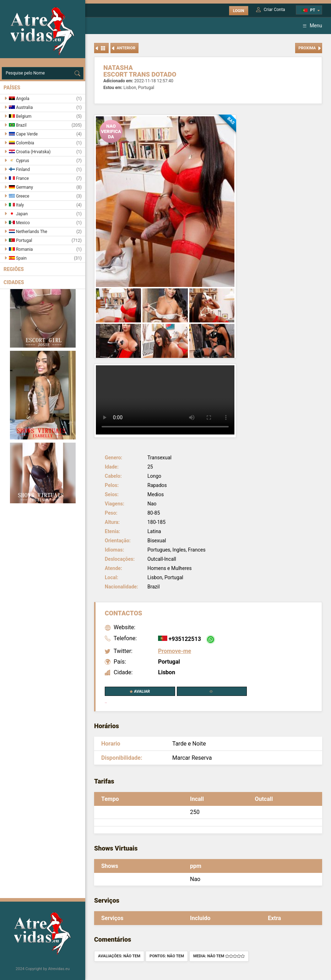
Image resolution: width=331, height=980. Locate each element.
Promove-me (175, 651)
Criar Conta (270, 10)
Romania (21, 249)
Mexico (19, 223)
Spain (18, 258)
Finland (19, 170)
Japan (18, 214)
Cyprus (19, 161)
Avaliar (140, 691)
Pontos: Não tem (167, 956)
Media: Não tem (219, 956)
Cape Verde (23, 134)
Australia (21, 107)
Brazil (18, 125)
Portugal (20, 240)
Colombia (21, 143)
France (19, 178)
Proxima (310, 48)
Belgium (20, 116)
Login (239, 11)
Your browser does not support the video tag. (165, 400)
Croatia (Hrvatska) (30, 152)
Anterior (123, 48)
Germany (21, 187)
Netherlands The (28, 232)
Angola (19, 99)
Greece (19, 196)
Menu (312, 26)
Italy (16, 205)
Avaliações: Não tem (119, 956)
